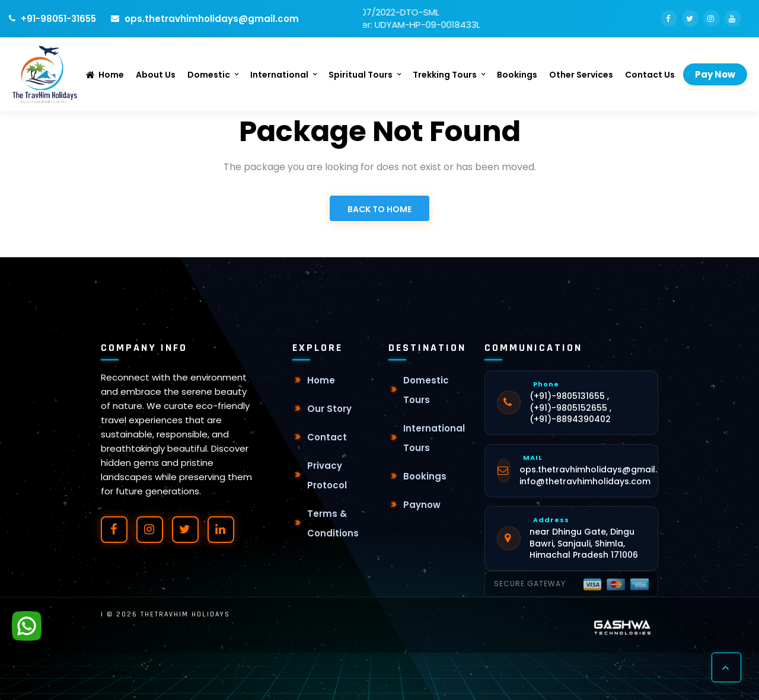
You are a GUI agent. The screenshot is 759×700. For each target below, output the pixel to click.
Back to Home (379, 209)
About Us (156, 75)
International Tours (434, 438)
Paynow (422, 505)
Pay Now (715, 74)
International (279, 75)
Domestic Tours (426, 390)
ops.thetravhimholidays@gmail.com (205, 19)
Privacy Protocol (327, 475)
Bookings (517, 75)
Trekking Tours (445, 75)
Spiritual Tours (361, 75)
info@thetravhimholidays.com (585, 482)
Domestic (209, 75)
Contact (327, 437)
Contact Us (650, 75)
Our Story (329, 409)
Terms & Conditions (333, 523)
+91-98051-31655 (52, 19)
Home (105, 75)
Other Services (581, 75)
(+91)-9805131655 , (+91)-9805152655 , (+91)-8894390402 (570, 408)
